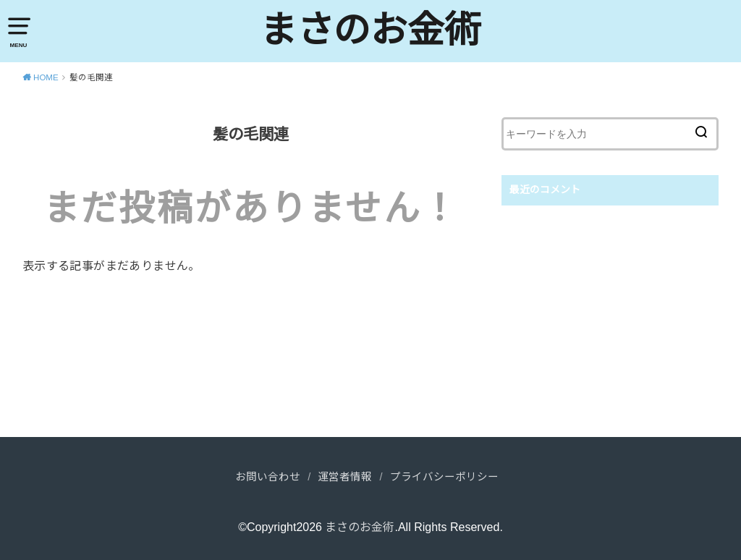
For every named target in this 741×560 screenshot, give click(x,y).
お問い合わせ (268, 477)
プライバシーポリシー (444, 477)
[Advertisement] (610, 321)
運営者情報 (345, 477)
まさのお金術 (370, 30)
